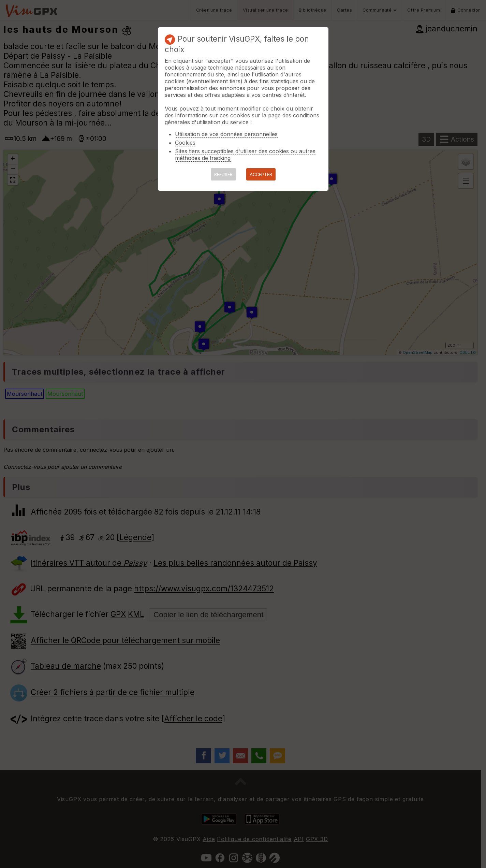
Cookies (185, 143)
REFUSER (223, 175)
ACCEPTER (261, 175)
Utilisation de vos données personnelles (226, 134)
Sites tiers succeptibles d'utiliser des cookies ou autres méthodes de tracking (245, 155)
